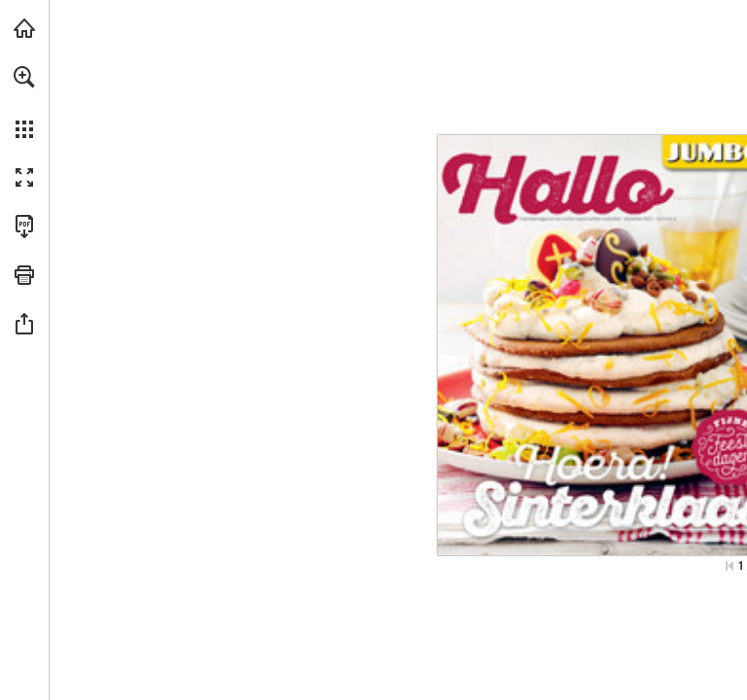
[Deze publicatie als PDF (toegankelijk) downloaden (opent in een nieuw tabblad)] (24, 227)
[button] (24, 77)
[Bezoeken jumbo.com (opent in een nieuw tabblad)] (24, 28)
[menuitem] (24, 102)
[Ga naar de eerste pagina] (729, 566)
